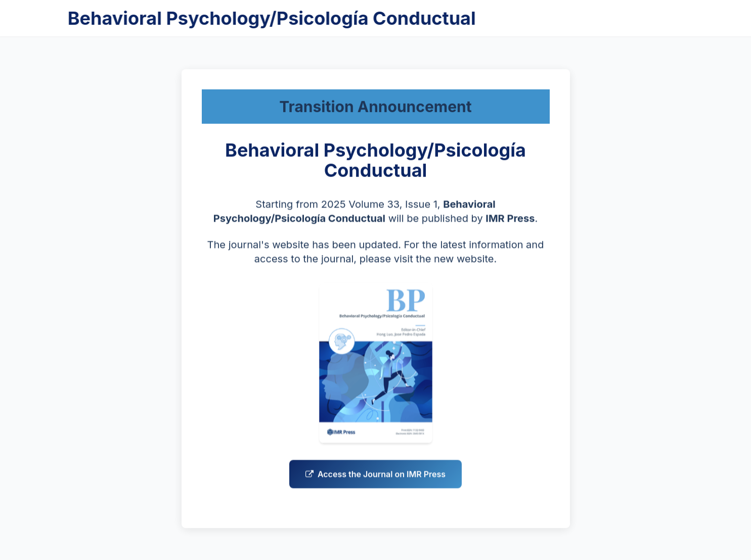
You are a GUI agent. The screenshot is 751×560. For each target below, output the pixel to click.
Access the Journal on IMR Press (375, 476)
